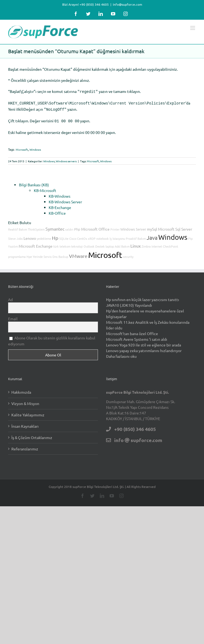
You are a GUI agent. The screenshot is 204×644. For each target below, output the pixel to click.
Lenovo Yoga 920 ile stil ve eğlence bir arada (144, 343)
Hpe (29, 254)
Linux (136, 244)
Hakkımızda (21, 390)
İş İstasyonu (117, 236)
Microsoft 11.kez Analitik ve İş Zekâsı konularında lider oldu (148, 323)
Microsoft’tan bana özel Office (132, 331)
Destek (100, 244)
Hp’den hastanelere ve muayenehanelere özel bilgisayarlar (145, 311)
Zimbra (146, 244)
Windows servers (66, 159)
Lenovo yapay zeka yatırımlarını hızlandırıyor (144, 348)
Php (77, 227)
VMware (78, 254)
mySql (152, 227)
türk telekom (62, 244)
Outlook (89, 244)
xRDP (92, 236)
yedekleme (44, 236)
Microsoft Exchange (36, 244)
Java (152, 235)
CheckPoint (170, 244)
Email (13, 316)
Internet (157, 244)
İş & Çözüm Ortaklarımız (32, 435)
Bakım (125, 244)
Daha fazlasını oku (121, 354)
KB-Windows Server (65, 200)
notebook (103, 236)
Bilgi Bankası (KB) (34, 183)
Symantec (55, 227)
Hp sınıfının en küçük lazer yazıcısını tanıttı (143, 297)
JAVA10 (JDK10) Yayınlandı (129, 303)
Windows (35, 147)
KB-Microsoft (45, 188)
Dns (55, 254)
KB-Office (57, 211)
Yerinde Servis (42, 254)
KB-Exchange (60, 205)
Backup (63, 254)
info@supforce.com (127, 4)
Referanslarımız (25, 447)
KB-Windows (60, 194)
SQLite (64, 236)
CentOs (82, 236)
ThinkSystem (36, 227)
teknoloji (77, 244)
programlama (17, 254)
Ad (10, 297)
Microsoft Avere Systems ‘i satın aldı (137, 337)
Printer (115, 227)
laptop (110, 244)
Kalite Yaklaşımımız (28, 413)
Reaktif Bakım (18, 227)
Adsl (118, 244)
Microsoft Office (95, 227)
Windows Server (133, 227)
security (128, 254)
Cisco (73, 236)
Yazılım (13, 244)
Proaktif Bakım (136, 236)
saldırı (69, 227)
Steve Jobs (15, 236)
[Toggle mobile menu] (193, 28)
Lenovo (30, 236)
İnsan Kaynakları (25, 424)
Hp (55, 236)
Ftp (190, 236)
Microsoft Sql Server (175, 227)
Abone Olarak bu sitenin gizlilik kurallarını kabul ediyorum (52, 339)
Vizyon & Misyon (25, 401)
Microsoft (22, 147)
